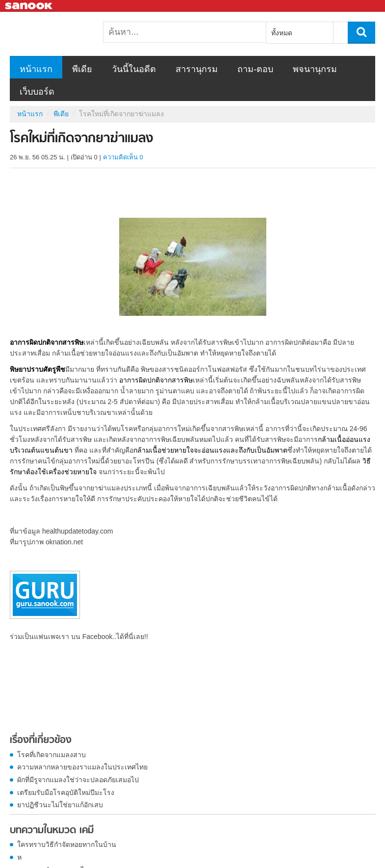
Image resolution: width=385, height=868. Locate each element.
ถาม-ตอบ (255, 69)
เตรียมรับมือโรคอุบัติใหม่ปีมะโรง (66, 792)
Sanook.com (29, 6)
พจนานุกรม (315, 69)
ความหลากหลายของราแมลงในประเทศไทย (82, 767)
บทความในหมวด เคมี (52, 831)
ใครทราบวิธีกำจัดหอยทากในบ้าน (67, 844)
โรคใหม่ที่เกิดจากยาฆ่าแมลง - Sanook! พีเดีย (61, 34)
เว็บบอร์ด (37, 92)
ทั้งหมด (282, 33)
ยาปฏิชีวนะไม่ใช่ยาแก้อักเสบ (60, 805)
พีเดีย (82, 69)
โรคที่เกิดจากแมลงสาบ (51, 755)
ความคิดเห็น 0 (123, 157)
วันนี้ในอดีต (134, 69)
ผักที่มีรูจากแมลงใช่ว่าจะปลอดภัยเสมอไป (78, 780)
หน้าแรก (36, 69)
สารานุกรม (197, 69)
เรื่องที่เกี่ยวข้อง (41, 740)
